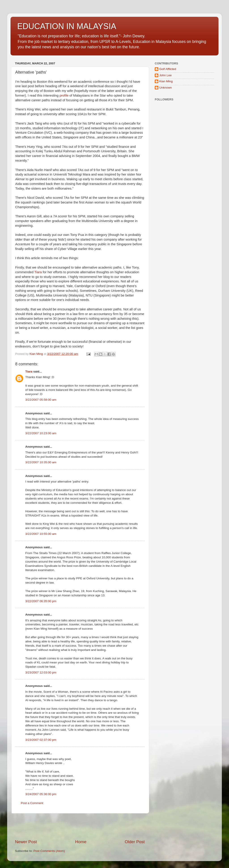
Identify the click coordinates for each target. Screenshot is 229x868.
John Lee (165, 75)
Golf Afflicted (168, 69)
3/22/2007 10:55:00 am (41, 534)
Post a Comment (32, 803)
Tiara (38, 272)
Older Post (135, 842)
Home (81, 842)
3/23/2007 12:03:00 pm (41, 672)
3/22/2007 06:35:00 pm (41, 601)
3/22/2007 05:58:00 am (41, 400)
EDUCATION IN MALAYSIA (67, 26)
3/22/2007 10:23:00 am (41, 433)
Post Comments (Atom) (49, 851)
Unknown (165, 88)
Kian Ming (166, 81)
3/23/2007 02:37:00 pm (41, 740)
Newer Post (26, 842)
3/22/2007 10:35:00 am (41, 462)
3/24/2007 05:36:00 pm (41, 794)
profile (64, 95)
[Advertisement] (80, 826)
